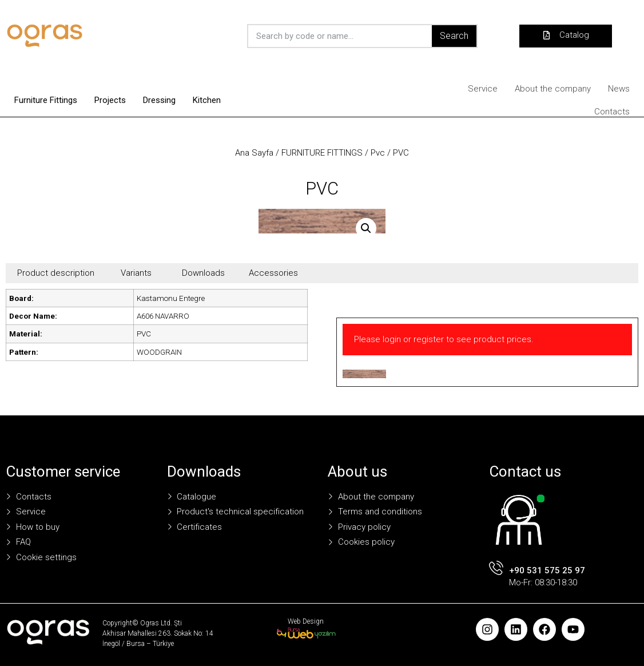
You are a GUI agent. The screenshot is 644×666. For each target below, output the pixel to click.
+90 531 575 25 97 (547, 570)
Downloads (203, 273)
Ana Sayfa (254, 153)
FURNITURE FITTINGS (322, 153)
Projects (110, 100)
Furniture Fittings (46, 100)
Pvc (378, 153)
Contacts (612, 112)
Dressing (159, 100)
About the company (553, 89)
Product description (56, 273)
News (619, 89)
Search (454, 36)
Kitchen (207, 100)
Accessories (273, 273)
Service (483, 89)
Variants (136, 273)
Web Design (306, 621)
